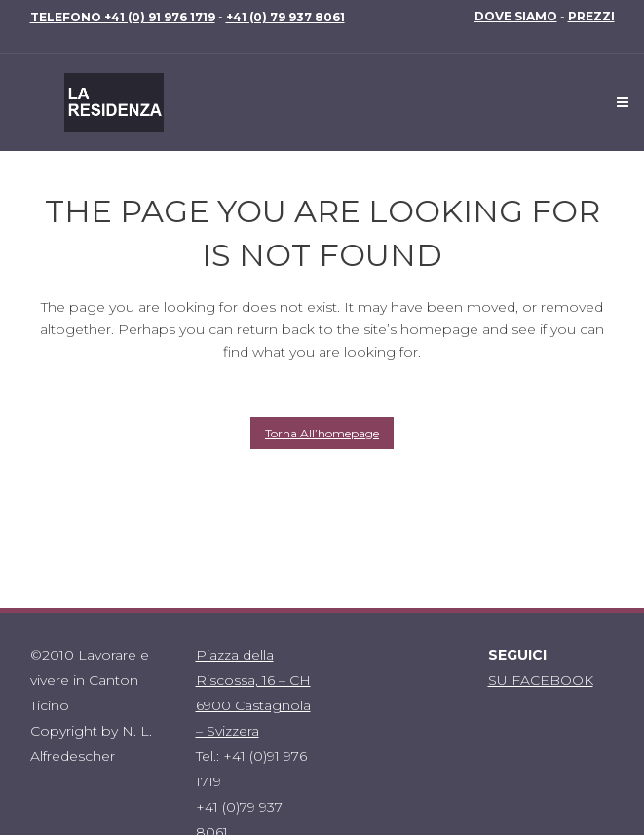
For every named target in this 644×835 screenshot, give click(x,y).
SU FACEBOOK (541, 680)
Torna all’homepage (322, 433)
